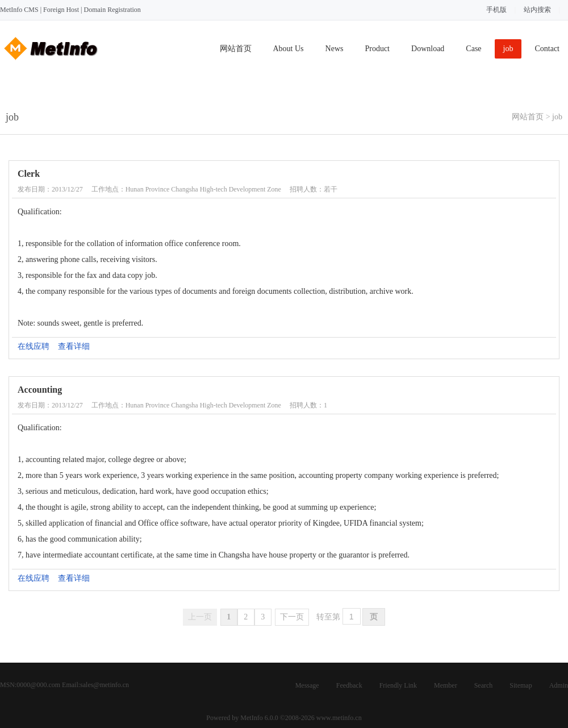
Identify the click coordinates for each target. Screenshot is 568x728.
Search (484, 685)
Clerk (29, 174)
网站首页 (236, 49)
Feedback (349, 685)
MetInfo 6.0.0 (259, 718)
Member (446, 685)
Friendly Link (398, 685)
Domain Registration (112, 10)
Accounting (40, 390)
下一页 (292, 617)
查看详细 (74, 346)
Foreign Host (61, 10)
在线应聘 (34, 346)
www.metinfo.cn (339, 718)
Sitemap (521, 685)
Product (377, 49)
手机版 (496, 10)
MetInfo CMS (19, 10)
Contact (547, 49)
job (508, 49)
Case (473, 49)
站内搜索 (537, 10)
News (335, 49)
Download (428, 49)
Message (307, 685)
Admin (559, 685)
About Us (289, 49)
